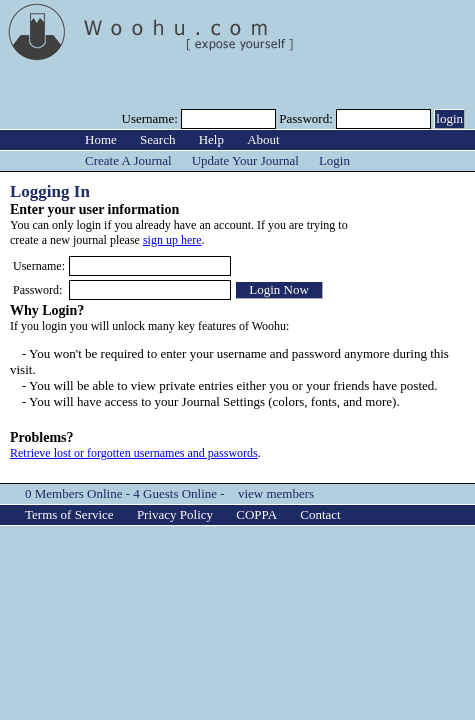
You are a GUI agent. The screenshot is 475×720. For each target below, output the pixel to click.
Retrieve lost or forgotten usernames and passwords (134, 453)
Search (157, 139)
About (263, 139)
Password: (307, 118)
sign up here (172, 240)
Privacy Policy (175, 514)
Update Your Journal (245, 160)
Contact (320, 514)
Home (101, 139)
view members (276, 493)
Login (334, 160)
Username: (152, 118)
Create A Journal (128, 160)
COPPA (256, 514)
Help (211, 139)
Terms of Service (69, 514)
